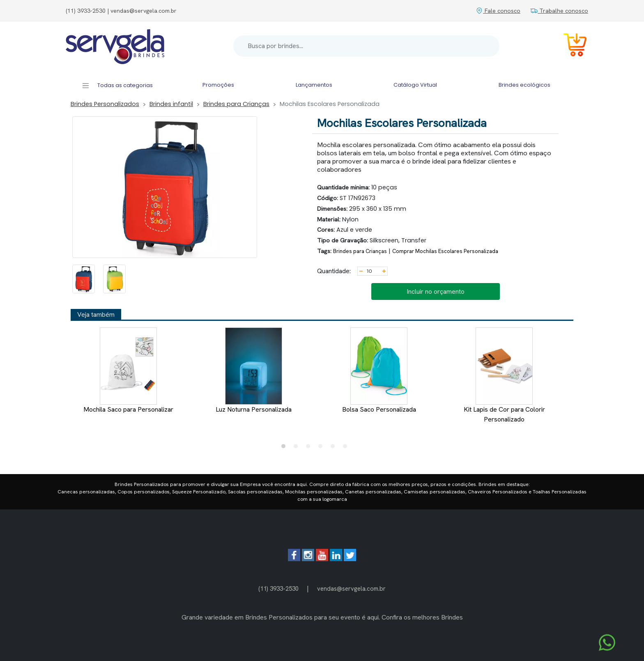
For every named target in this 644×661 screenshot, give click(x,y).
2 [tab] (298, 448)
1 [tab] (285, 448)
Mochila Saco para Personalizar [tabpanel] (128, 371)
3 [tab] (310, 448)
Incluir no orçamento (436, 291)
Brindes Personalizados (105, 104)
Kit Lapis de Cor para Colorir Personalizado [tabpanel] (504, 375)
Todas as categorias (117, 86)
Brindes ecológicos (524, 85)
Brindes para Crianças (236, 104)
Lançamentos (314, 85)
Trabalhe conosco (559, 11)
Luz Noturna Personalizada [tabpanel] (254, 371)
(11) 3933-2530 (278, 588)
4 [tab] (322, 448)
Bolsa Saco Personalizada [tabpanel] (379, 371)
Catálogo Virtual (415, 85)
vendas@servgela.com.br (351, 588)
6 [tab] (347, 448)
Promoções (218, 85)
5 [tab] (335, 448)
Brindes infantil (171, 104)
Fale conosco (498, 11)
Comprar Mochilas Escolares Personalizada (445, 251)
